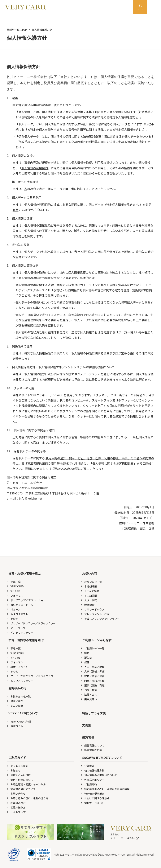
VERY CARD (15, 586)
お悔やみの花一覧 (19, 696)
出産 (85, 662)
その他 (12, 619)
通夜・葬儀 (89, 690)
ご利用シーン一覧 (92, 648)
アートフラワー (17, 628)
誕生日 (86, 657)
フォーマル (15, 595)
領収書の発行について (21, 789)
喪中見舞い (89, 699)
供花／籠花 (15, 701)
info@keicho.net (31, 498)
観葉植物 (87, 605)
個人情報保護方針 (92, 770)
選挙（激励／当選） (94, 685)
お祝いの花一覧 (91, 582)
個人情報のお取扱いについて (99, 775)
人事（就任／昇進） (94, 671)
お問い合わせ (16, 793)
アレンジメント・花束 (95, 614)
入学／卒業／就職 (92, 667)
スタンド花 (89, 600)
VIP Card (14, 591)
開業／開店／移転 (92, 681)
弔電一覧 (14, 648)
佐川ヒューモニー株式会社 (125, 838)
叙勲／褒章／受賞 (92, 676)
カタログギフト (17, 614)
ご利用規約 (89, 784)
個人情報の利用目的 (35, 168)
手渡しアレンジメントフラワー (100, 619)
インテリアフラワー (20, 632)
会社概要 (87, 766)
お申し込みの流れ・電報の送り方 (27, 798)
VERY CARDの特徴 (19, 721)
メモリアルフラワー (20, 681)
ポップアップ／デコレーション (26, 600)
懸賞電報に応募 (91, 750)
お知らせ (14, 770)
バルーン (14, 609)
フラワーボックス (92, 609)
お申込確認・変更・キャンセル (26, 784)
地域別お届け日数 (19, 775)
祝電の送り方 (16, 803)
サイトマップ (16, 812)
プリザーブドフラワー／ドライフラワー (31, 623)
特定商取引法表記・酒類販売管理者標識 (105, 789)
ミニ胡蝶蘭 (89, 595)
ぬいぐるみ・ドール (20, 605)
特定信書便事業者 (92, 793)
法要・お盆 (89, 694)
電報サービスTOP (17, 30)
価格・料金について (20, 780)
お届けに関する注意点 (95, 798)
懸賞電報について (92, 745)
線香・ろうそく (17, 667)
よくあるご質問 (17, 766)
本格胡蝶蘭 (89, 586)
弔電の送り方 (16, 807)
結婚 (85, 653)
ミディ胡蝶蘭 (90, 591)
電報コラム (15, 726)
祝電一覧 (14, 582)
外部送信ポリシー (92, 780)
